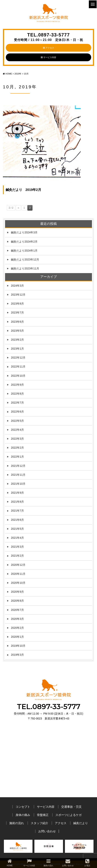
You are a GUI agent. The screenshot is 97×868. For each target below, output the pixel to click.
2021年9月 (17, 493)
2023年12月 (18, 295)
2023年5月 (17, 331)
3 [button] (54, 858)
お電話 (87, 863)
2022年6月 (17, 412)
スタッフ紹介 (39, 823)
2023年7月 (17, 313)
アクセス (48, 48)
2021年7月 (17, 511)
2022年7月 (17, 403)
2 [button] (49, 858)
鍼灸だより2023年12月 (25, 260)
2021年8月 (17, 502)
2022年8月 (17, 394)
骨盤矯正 (43, 815)
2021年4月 (17, 538)
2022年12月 (18, 358)
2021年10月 (18, 484)
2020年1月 (17, 637)
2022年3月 (17, 439)
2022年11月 (18, 367)
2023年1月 (17, 349)
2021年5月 (17, 529)
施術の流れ (17, 823)
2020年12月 (18, 565)
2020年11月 (18, 574)
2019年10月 (18, 646)
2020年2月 (17, 628)
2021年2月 (17, 556)
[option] (18, 847)
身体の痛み (23, 815)
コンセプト (23, 807)
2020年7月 (17, 610)
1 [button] (43, 858)
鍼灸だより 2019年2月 (23, 190)
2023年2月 (17, 340)
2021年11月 (18, 475)
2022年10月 (18, 376)
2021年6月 (17, 520)
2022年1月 (17, 457)
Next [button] (88, 847)
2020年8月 (17, 601)
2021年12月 (18, 466)
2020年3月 (17, 619)
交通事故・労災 (71, 807)
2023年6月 (17, 322)
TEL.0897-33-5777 (48, 37)
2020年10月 (18, 583)
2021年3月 (17, 547)
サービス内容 (48, 57)
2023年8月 (17, 304)
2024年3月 (17, 286)
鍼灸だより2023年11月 (25, 268)
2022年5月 (17, 421)
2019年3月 (17, 655)
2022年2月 (17, 448)
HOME (10, 863)
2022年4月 (17, 430)
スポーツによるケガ (69, 815)
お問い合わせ (47, 831)
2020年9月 (17, 592)
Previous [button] (8, 847)
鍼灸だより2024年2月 (24, 242)
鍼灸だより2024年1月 (24, 251)
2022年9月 (17, 385)
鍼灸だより (81, 823)
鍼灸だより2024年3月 (24, 232)
